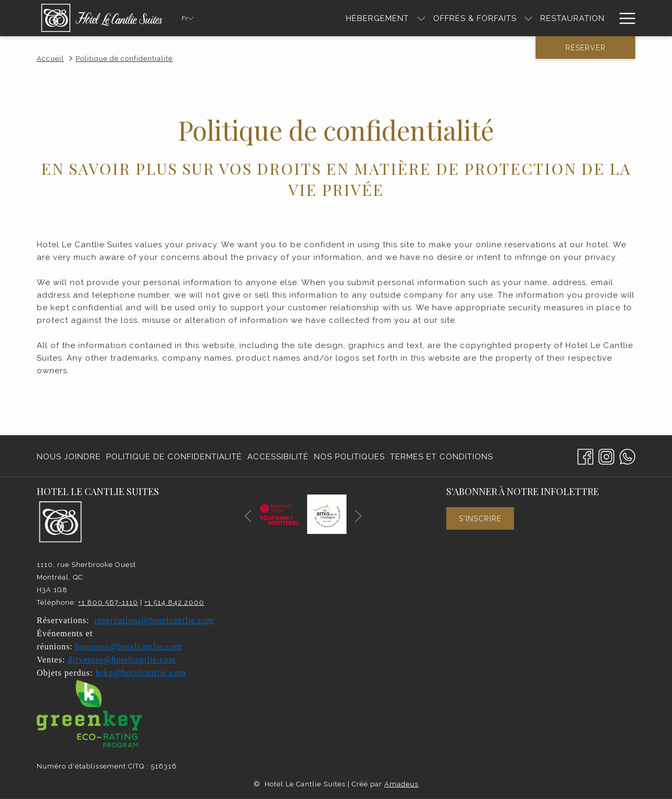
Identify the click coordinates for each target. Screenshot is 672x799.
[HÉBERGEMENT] (377, 18)
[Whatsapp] (627, 455)
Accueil (50, 59)
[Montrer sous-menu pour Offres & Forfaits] (528, 18)
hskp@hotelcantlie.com (141, 673)
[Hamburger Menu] (623, 18)
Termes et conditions (442, 457)
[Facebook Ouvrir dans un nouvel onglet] (585, 455)
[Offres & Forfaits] (475, 18)
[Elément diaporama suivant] (358, 516)
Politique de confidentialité (174, 457)
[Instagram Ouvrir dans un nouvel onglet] (606, 455)
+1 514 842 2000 (174, 602)
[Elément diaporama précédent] (248, 516)
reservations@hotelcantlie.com (154, 620)
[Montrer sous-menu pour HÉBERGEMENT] (421, 18)
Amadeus (401, 784)
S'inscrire (480, 519)
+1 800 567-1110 (108, 602)
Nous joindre (69, 457)
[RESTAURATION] (573, 18)
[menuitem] (70, 456)
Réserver (586, 48)
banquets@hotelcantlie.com (129, 646)
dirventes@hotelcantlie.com (122, 660)
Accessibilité (278, 457)
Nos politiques (349, 457)
